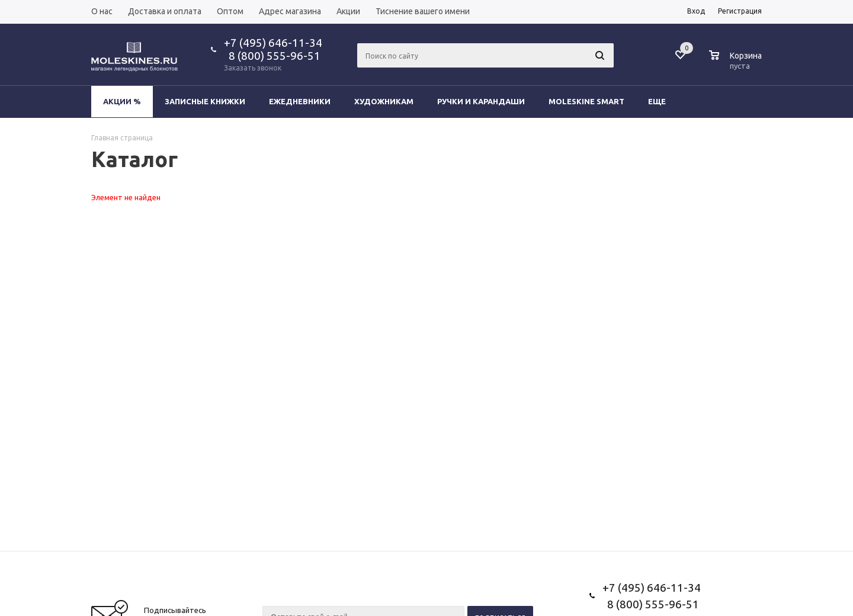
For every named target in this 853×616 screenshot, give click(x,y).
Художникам (384, 101)
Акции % (122, 101)
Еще (663, 101)
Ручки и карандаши (481, 101)
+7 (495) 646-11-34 (273, 43)
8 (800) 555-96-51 (272, 56)
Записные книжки (205, 101)
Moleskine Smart (586, 101)
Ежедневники (300, 101)
